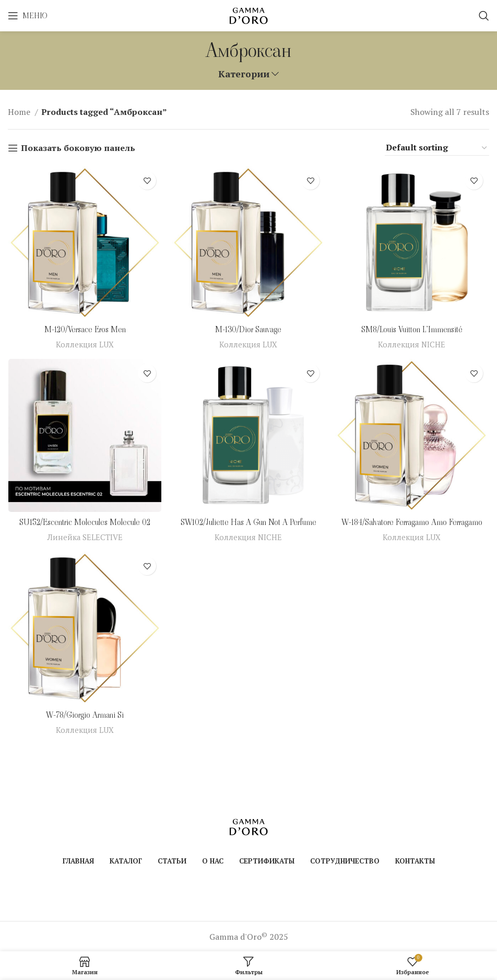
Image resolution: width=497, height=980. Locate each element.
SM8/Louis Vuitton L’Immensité (412, 330)
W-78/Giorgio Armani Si (85, 716)
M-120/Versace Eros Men (85, 330)
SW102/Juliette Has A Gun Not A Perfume (248, 523)
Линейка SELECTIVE (85, 537)
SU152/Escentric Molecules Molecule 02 (84, 523)
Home (20, 112)
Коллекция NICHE (412, 344)
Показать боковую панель (78, 148)
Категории (244, 74)
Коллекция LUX (85, 344)
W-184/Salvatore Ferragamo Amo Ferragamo (412, 523)
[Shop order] (437, 148)
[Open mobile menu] (28, 16)
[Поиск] (484, 16)
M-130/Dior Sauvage (248, 330)
